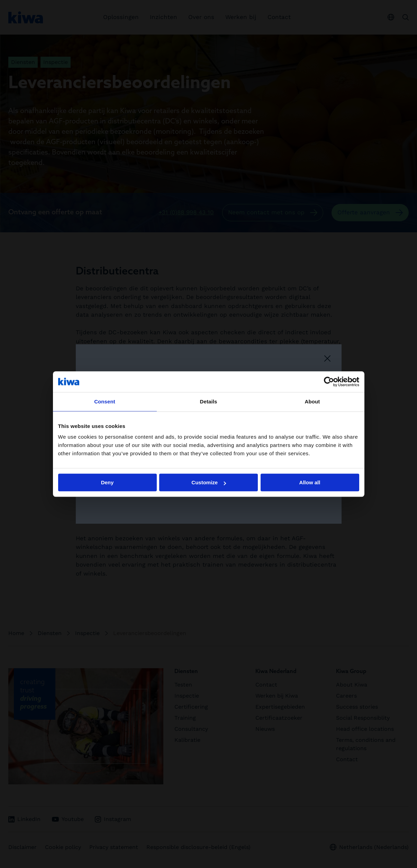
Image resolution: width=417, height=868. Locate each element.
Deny (107, 482)
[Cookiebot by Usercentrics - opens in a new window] (329, 382)
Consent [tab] (105, 402)
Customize (209, 482)
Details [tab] (209, 402)
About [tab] (312, 402)
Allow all (310, 482)
